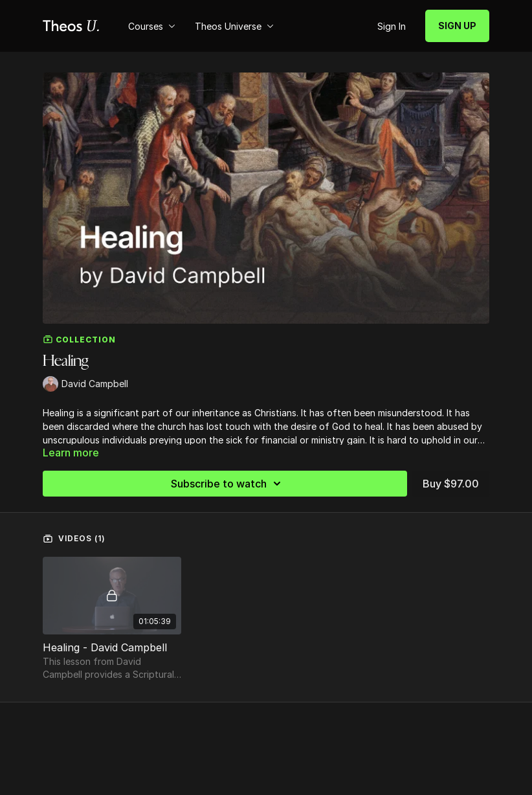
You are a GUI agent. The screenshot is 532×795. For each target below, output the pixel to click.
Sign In (392, 26)
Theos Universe (234, 26)
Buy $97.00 (451, 484)
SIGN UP (457, 26)
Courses (152, 26)
